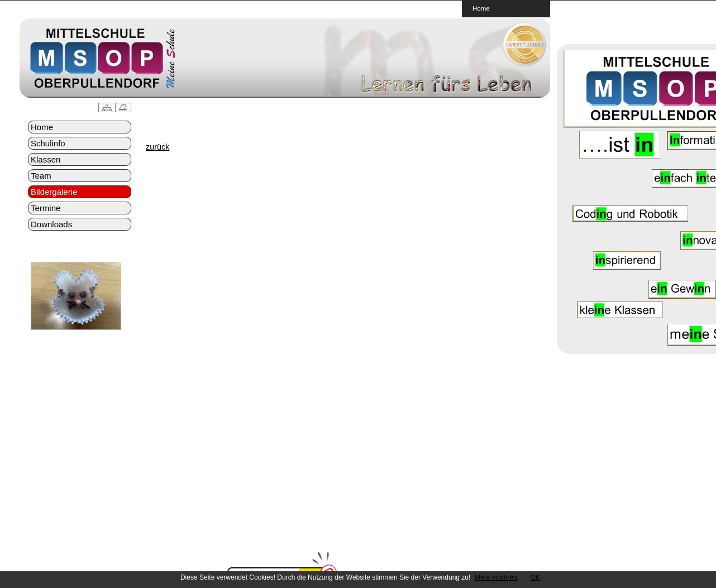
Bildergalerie (54, 192)
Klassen (46, 159)
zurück (157, 147)
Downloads (51, 224)
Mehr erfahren (496, 577)
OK (535, 577)
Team (41, 176)
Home (481, 8)
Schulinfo (48, 143)
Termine (46, 208)
